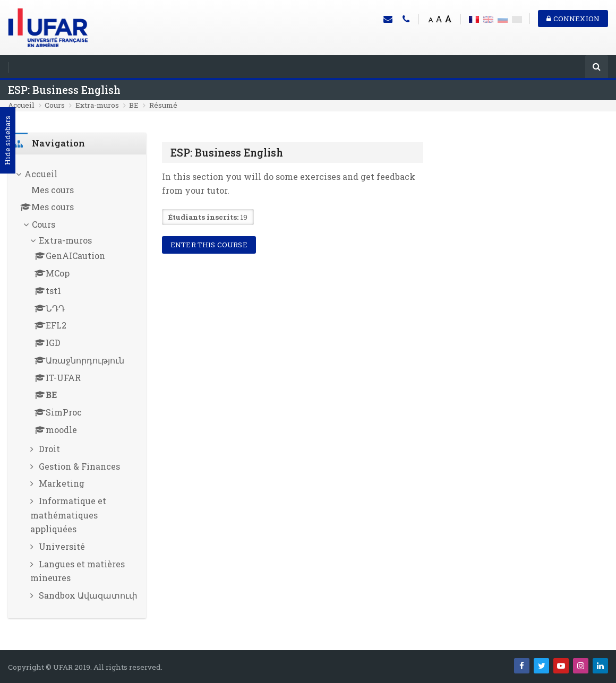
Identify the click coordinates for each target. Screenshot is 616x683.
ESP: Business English (64, 90)
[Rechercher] (597, 68)
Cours (55, 105)
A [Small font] (431, 20)
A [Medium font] (439, 19)
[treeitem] (77, 387)
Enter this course (209, 245)
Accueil (21, 105)
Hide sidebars (7, 141)
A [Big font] (448, 19)
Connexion (573, 19)
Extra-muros (97, 105)
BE (134, 105)
